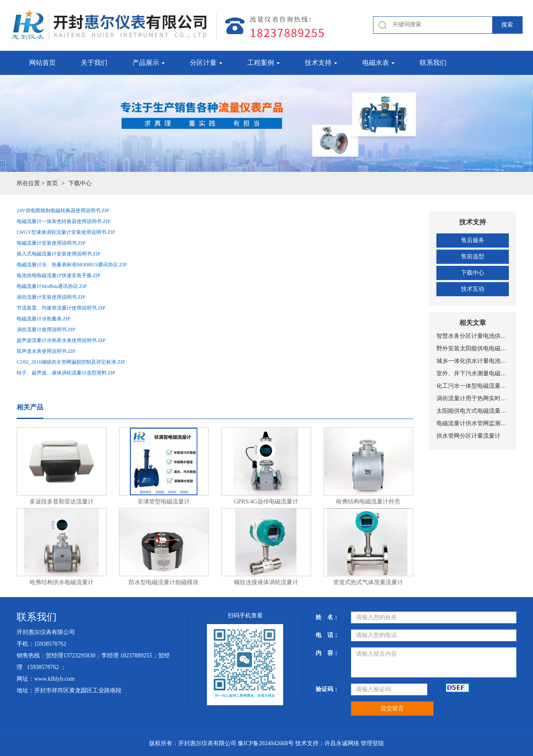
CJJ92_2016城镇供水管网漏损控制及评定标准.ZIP (71, 362)
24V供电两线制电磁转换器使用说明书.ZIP (63, 211)
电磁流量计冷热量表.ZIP (44, 319)
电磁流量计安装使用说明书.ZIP (51, 243)
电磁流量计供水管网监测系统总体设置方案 (473, 423)
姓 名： (327, 617)
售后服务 (473, 240)
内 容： (327, 653)
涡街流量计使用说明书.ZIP (46, 330)
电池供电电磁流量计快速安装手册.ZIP (59, 275)
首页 (52, 183)
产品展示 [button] (149, 63)
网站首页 (42, 63)
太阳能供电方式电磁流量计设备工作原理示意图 (473, 411)
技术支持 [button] (321, 63)
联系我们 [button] (433, 63)
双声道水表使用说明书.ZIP (46, 351)
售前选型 (473, 257)
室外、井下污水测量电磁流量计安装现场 (473, 373)
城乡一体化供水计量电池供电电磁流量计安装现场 (473, 361)
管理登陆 (372, 743)
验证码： (327, 689)
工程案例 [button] (264, 63)
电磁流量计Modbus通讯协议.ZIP (52, 286)
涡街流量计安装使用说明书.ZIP (51, 297)
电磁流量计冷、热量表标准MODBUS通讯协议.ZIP (72, 265)
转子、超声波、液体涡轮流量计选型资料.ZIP (66, 373)
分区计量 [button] (206, 63)
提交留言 (392, 708)
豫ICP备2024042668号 (266, 743)
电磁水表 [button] (379, 63)
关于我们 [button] (94, 63)
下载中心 (473, 273)
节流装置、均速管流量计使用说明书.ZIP (61, 308)
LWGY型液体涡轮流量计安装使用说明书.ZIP (66, 232)
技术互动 (473, 289)
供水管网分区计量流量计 (468, 436)
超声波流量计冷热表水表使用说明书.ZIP (61, 340)
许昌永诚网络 (342, 743)
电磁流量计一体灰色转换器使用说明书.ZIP (64, 221)
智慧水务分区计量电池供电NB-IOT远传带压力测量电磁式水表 (473, 336)
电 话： (327, 635)
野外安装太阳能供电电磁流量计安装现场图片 (473, 348)
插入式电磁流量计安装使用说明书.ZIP (59, 254)
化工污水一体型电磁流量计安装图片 (473, 386)
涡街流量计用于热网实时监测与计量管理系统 (473, 398)
